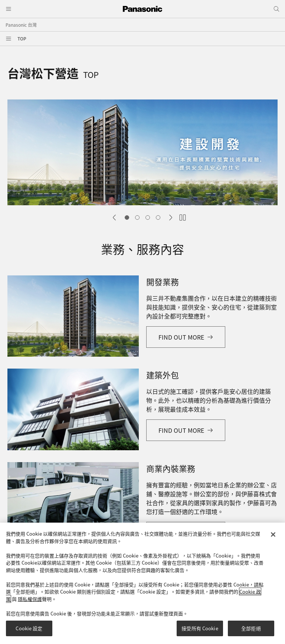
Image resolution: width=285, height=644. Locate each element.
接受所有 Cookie (200, 632)
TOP (22, 38)
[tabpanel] (142, 153)
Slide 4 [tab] (158, 218)
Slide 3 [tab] (148, 218)
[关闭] (273, 537)
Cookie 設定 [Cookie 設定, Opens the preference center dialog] (29, 632)
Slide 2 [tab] (137, 218)
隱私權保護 (30, 602)
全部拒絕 (251, 632)
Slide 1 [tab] (127, 218)
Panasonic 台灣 (21, 25)
